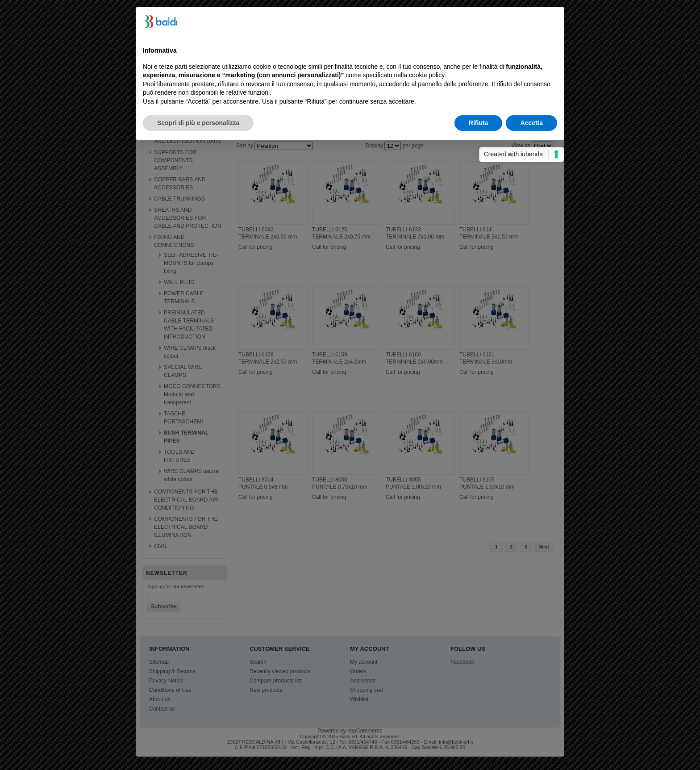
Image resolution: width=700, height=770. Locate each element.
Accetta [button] (531, 123)
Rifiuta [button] (479, 123)
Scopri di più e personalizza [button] (198, 123)
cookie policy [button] (427, 75)
